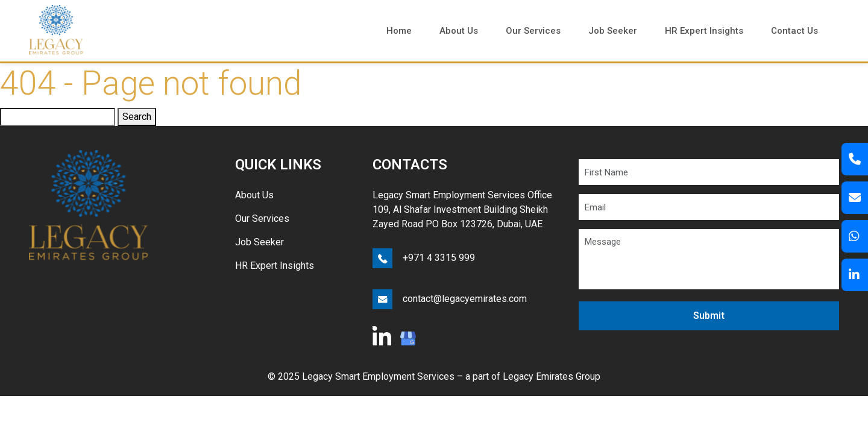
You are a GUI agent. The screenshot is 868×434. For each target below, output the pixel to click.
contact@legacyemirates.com (465, 299)
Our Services (262, 219)
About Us (254, 195)
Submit (709, 316)
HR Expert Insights (275, 266)
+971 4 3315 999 (439, 258)
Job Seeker (259, 242)
